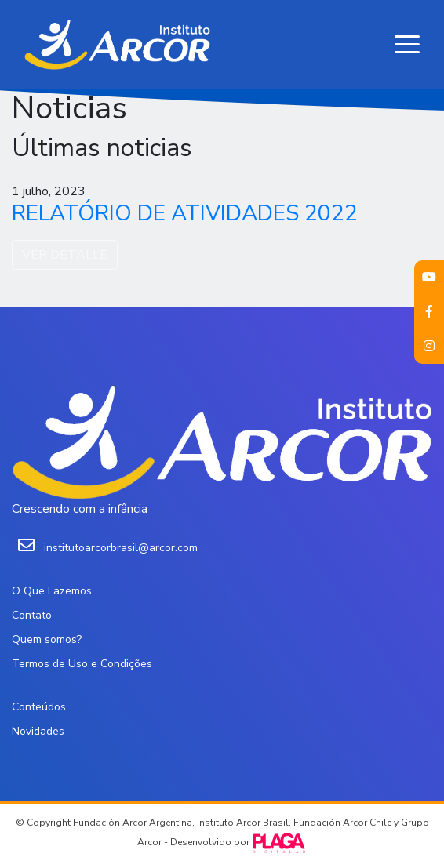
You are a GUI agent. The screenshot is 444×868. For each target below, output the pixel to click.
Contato (32, 615)
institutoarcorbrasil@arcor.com (121, 548)
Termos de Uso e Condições (82, 664)
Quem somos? (47, 639)
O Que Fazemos (52, 591)
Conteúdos (39, 707)
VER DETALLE (65, 255)
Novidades (38, 731)
